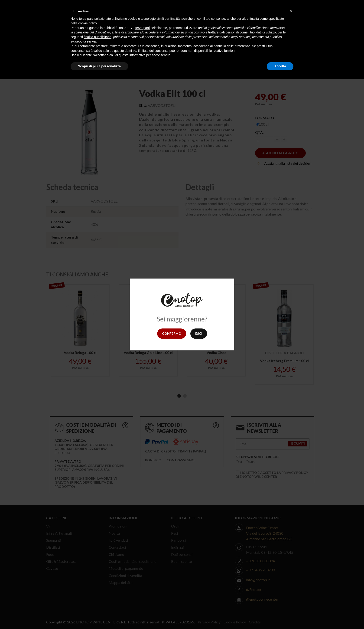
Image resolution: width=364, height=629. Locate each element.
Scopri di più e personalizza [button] (99, 66)
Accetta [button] (280, 66)
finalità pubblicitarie (98, 37)
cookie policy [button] (87, 23)
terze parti (143, 28)
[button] (291, 11)
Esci (199, 333)
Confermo (172, 333)
